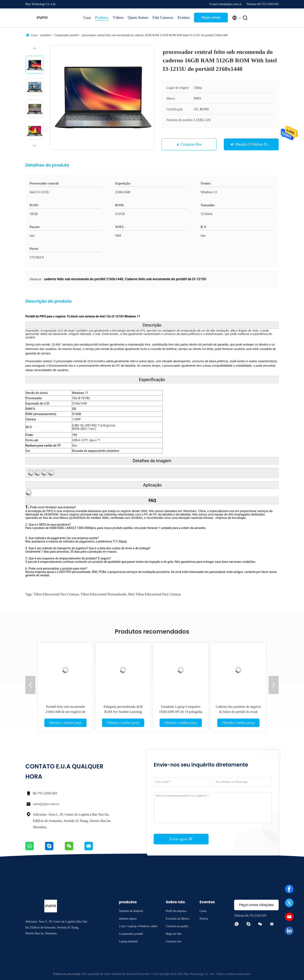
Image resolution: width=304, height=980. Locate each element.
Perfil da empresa (176, 911)
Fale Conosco (163, 18)
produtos (45, 35)
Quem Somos (138, 18)
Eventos (184, 18)
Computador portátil (66, 35)
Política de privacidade (67, 974)
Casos (203, 911)
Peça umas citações (211, 19)
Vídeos (118, 18)
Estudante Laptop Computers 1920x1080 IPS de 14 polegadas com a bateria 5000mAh (181, 712)
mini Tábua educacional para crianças (155, 594)
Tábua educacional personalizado (104, 594)
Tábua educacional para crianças (56, 594)
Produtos (102, 18)
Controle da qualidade (178, 927)
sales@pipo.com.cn (46, 804)
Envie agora (181, 839)
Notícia (204, 919)
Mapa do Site (174, 934)
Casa (87, 18)
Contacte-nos (191, 144)
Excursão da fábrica (177, 919)
